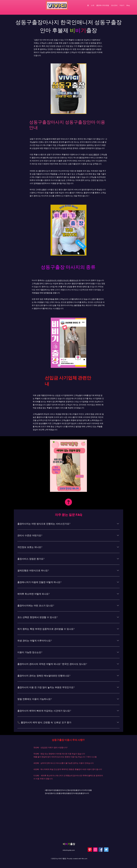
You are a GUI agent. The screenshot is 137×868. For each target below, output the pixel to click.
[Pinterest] (90, 850)
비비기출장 (93, 155)
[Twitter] (106, 850)
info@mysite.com (69, 850)
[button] (122, 5)
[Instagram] (95, 850)
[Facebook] (101, 850)
